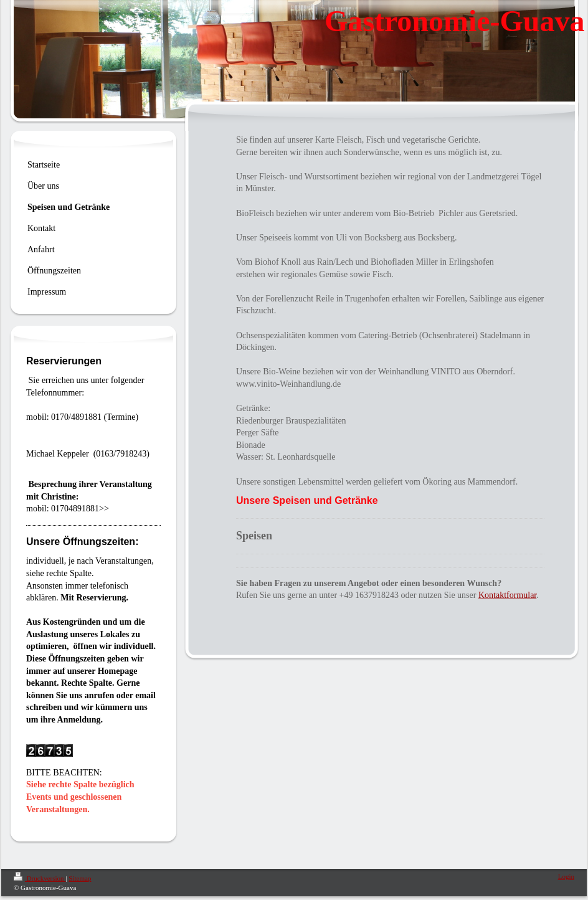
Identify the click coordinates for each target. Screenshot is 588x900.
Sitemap (80, 878)
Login (566, 876)
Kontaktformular (507, 595)
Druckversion (40, 878)
